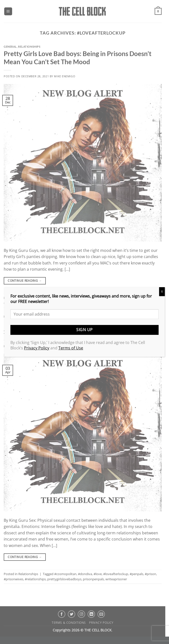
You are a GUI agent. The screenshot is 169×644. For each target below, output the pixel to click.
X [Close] (162, 292)
